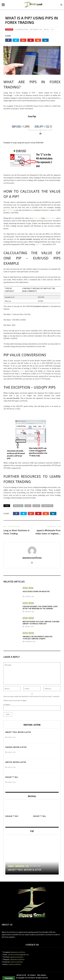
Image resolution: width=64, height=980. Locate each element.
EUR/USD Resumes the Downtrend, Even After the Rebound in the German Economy (40, 609)
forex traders (51, 218)
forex (28, 506)
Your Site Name (30, 978)
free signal (18, 506)
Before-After (20, 866)
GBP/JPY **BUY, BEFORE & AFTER (18, 732)
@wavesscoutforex (18, 952)
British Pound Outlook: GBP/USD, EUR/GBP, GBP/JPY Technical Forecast (41, 623)
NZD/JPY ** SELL (12, 777)
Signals (11, 866)
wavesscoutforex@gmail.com (18, 954)
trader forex (47, 506)
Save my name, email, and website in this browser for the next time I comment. (32, 696)
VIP (27, 866)
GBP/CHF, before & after (16, 762)
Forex (31, 603)
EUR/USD (9, 210)
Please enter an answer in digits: (15, 700)
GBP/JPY (39, 244)
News (25, 588)
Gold (31, 588)
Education (9, 30)
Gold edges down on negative (36, 591)
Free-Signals (42, 975)
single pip (37, 218)
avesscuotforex (18, 957)
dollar (36, 506)
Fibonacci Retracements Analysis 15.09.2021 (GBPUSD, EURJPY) (37, 638)
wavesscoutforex (23, 30)
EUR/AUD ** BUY (12, 816)
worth (22, 371)
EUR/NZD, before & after (16, 747)
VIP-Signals (32, 975)
